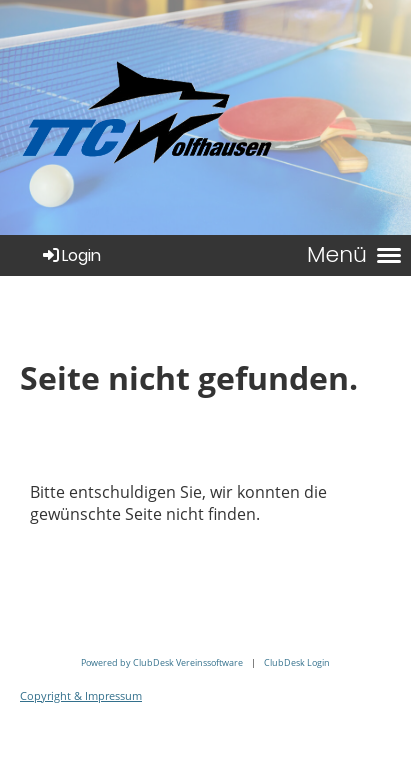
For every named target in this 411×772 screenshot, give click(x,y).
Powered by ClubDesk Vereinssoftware (162, 662)
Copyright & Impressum (81, 696)
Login (70, 255)
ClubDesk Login (297, 662)
